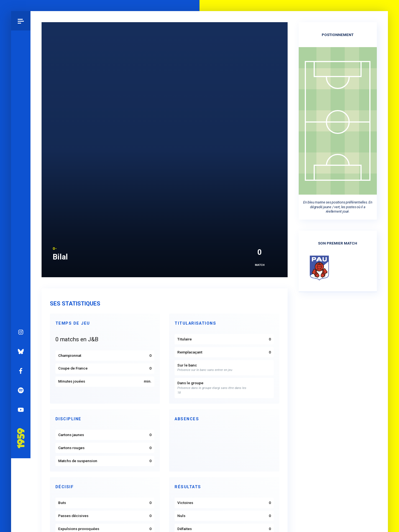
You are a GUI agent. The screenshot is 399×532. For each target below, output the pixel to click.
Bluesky (21, 191)
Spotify (21, 230)
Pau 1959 (21, 270)
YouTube (21, 249)
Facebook (21, 210)
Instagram (21, 172)
